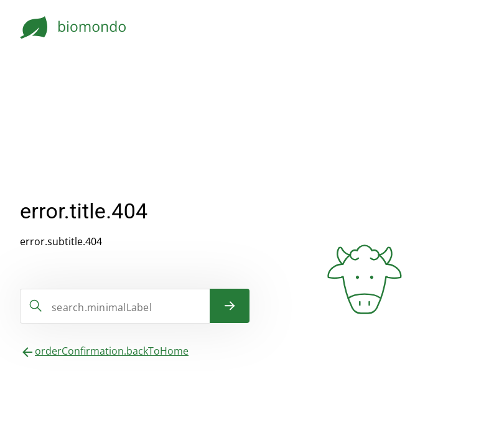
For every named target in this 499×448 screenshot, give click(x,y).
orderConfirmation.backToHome (112, 351)
